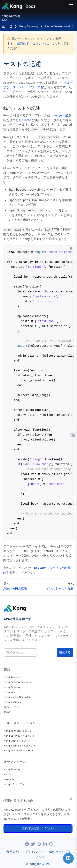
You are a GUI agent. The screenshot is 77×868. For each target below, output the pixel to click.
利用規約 (13, 852)
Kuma (7, 774)
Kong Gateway (29, 26)
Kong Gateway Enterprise (18, 682)
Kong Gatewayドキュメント (19, 736)
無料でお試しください (38, 828)
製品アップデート (14, 707)
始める (8, 712)
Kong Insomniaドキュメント (20, 746)
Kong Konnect (12, 677)
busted (26, 120)
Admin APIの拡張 (15, 589)
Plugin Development (57, 26)
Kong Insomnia (12, 702)
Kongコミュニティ (14, 784)
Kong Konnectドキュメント (19, 731)
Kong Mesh (10, 692)
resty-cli (59, 115)
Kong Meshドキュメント (18, 741)
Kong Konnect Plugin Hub (18, 751)
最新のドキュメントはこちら (37, 44)
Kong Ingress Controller (17, 697)
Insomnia (9, 779)
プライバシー (34, 852)
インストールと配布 (60, 589)
